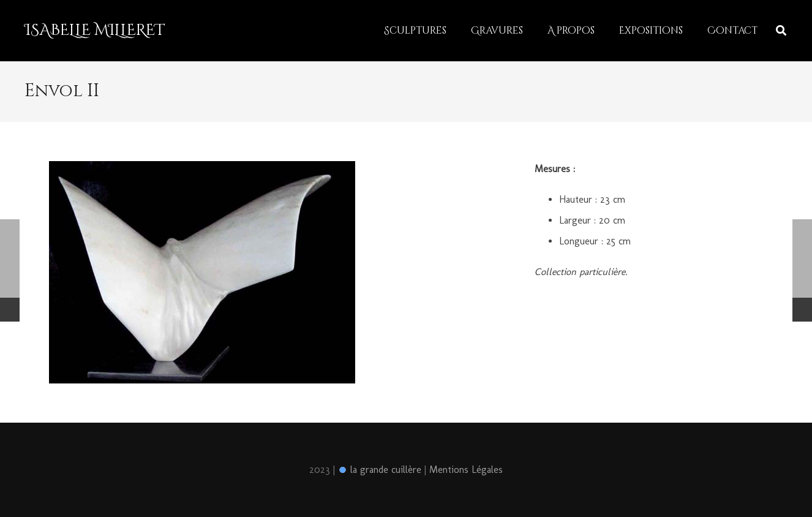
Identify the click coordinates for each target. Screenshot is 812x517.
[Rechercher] (781, 31)
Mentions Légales (466, 470)
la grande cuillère (380, 470)
